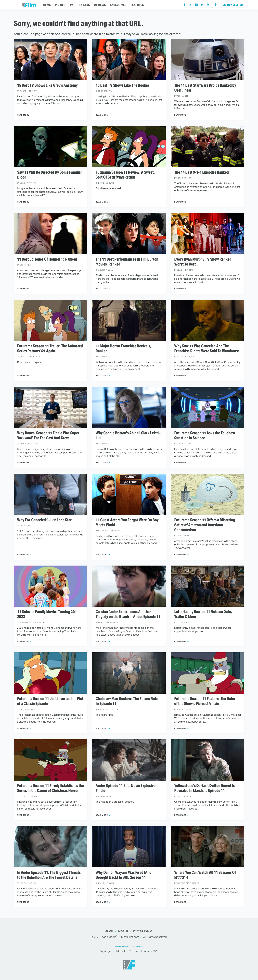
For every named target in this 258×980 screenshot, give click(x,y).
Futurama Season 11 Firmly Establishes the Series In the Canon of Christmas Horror (50, 788)
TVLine (133, 951)
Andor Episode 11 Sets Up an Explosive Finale (126, 788)
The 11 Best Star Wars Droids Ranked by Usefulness (205, 88)
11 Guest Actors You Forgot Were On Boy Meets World (127, 522)
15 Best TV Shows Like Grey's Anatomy (47, 85)
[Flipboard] (202, 6)
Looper (145, 951)
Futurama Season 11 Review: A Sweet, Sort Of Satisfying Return (125, 175)
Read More (23, 115)
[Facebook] (184, 6)
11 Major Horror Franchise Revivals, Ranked (123, 349)
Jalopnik (120, 951)
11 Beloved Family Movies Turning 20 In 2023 (48, 614)
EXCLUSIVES (118, 5)
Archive (123, 931)
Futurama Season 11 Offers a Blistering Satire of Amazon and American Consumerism (205, 525)
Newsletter (233, 5)
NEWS (47, 5)
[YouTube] (196, 6)
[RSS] (208, 6)
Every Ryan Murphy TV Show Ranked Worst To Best (203, 262)
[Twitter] (190, 6)
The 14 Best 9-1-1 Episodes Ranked (201, 172)
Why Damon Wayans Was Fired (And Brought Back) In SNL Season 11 (123, 875)
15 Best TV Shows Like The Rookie (122, 85)
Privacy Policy (143, 931)
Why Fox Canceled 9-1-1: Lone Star (44, 520)
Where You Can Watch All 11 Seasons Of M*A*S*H (205, 875)
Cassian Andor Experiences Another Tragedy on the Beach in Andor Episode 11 (128, 614)
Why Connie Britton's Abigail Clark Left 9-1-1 (128, 436)
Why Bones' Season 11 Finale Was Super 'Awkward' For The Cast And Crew (48, 436)
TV (71, 5)
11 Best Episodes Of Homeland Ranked (47, 259)
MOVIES (60, 5)
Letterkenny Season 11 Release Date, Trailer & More (203, 614)
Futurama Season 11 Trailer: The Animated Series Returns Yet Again (50, 349)
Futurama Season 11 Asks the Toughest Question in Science (205, 436)
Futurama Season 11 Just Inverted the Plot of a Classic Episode (50, 701)
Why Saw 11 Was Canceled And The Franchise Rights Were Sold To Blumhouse (207, 349)
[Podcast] (216, 5)
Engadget (106, 951)
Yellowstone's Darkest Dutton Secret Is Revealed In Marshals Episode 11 (204, 788)
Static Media (108, 937)
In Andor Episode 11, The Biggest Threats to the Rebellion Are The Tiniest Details (49, 875)
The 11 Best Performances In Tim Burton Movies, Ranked (127, 262)
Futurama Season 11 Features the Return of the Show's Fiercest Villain (206, 701)
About (110, 931)
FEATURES (137, 5)
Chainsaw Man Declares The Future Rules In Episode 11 (127, 701)
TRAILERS (84, 5)
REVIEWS (100, 5)
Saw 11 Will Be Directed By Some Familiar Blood (50, 175)
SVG (156, 951)
